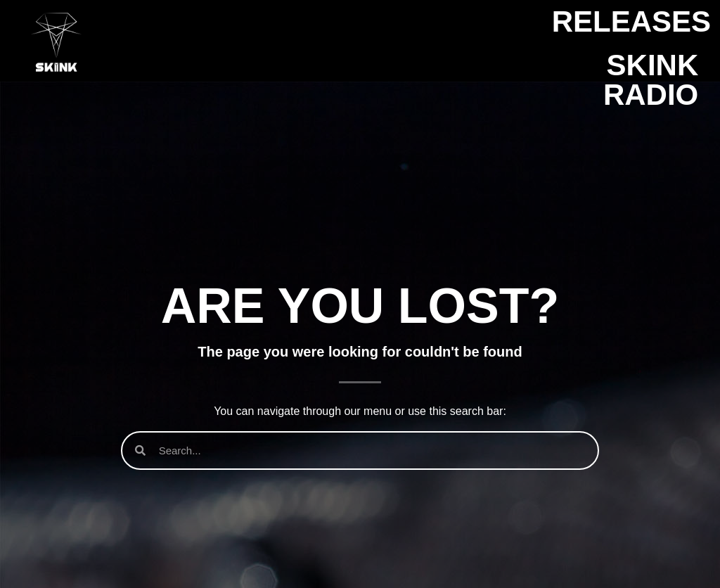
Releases (631, 21)
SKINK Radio (651, 80)
